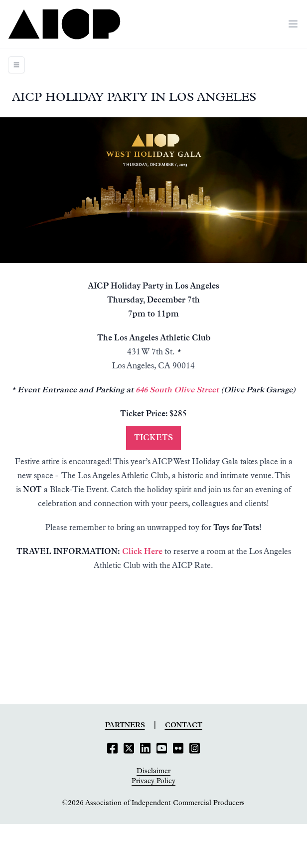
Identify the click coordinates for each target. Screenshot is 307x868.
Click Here (142, 552)
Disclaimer (153, 771)
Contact (184, 725)
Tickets (153, 438)
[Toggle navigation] (16, 65)
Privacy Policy (153, 781)
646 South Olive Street (177, 390)
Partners (125, 725)
